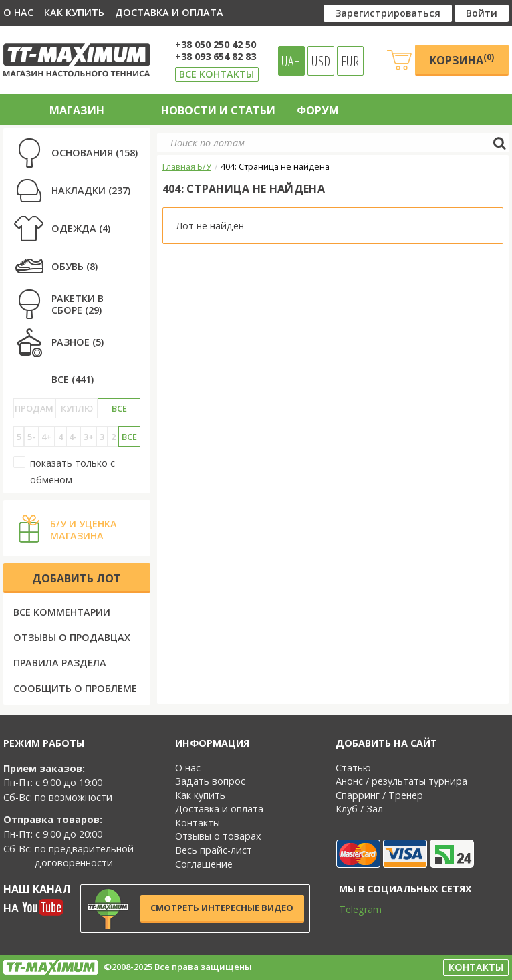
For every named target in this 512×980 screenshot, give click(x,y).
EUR (350, 61)
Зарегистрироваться (388, 13)
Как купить (74, 12)
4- (73, 437)
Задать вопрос (210, 781)
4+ (46, 437)
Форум (318, 110)
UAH (291, 61)
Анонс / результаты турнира (401, 781)
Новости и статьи (218, 110)
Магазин (77, 110)
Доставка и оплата (169, 12)
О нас (18, 12)
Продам (34, 408)
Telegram (352, 909)
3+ (89, 437)
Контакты (198, 823)
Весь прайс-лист (214, 850)
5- (31, 437)
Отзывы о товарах (218, 836)
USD (321, 61)
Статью (353, 768)
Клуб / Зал (359, 809)
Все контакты (217, 74)
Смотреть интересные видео (222, 908)
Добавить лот (77, 578)
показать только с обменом (64, 471)
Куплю (77, 408)
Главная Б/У (187, 166)
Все (119, 408)
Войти (482, 13)
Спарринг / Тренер (379, 795)
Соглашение (204, 864)
